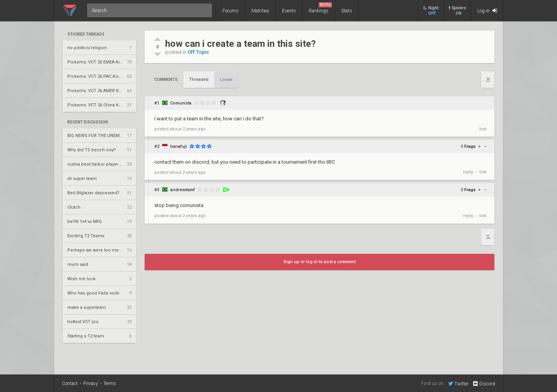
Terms (110, 383)
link (483, 129)
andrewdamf (183, 190)
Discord (484, 384)
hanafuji (179, 146)
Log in (487, 11)
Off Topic (198, 52)
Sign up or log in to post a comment (320, 262)
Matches (260, 11)
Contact (70, 383)
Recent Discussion (88, 122)
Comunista (181, 103)
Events (289, 11)
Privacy (91, 383)
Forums (231, 11)
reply (468, 172)
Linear (226, 80)
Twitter (458, 383)
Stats (347, 11)
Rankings (320, 8)
